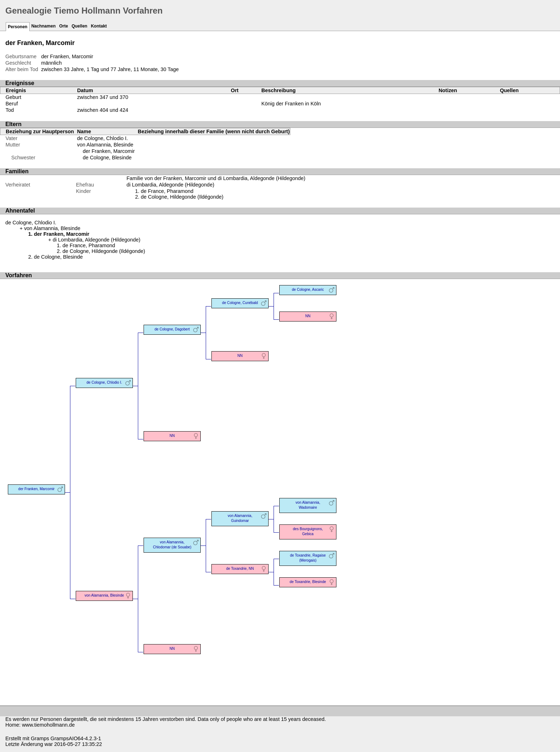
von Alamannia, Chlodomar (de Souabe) (172, 545)
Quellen (79, 26)
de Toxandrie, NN (240, 569)
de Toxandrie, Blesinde (308, 582)
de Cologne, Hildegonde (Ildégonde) (182, 197)
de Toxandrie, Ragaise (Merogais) (308, 558)
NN (308, 316)
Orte (64, 26)
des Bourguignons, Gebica (308, 531)
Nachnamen (44, 26)
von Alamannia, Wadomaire (308, 505)
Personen (18, 27)
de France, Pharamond (167, 191)
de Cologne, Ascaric (308, 290)
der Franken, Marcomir (109, 151)
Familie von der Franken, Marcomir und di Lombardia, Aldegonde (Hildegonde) (216, 178)
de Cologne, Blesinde (107, 158)
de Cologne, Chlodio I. (102, 138)
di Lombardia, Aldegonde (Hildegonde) (170, 185)
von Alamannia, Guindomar (240, 518)
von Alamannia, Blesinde (105, 145)
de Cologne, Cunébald (240, 303)
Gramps (40, 738)
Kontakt (99, 26)
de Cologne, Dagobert (172, 329)
